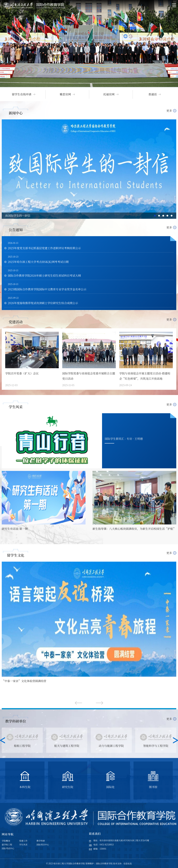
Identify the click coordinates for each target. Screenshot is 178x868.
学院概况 (6, 841)
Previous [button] (3, 740)
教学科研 (41, 841)
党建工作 (23, 841)
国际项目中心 (43, 844)
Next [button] (175, 740)
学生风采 (23, 844)
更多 (169, 111)
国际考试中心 (8, 848)
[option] (89, 44)
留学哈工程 (7, 844)
